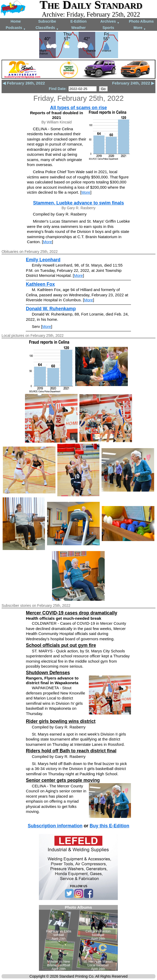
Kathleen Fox (40, 284)
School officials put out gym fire (61, 645)
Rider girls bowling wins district (60, 721)
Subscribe (47, 21)
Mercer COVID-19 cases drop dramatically (71, 613)
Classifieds (47, 28)
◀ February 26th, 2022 (24, 83)
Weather (78, 28)
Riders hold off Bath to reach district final (71, 751)
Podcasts (16, 28)
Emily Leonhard (43, 260)
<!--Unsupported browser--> (78, 938)
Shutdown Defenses (48, 673)
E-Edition (78, 21)
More (140, 28)
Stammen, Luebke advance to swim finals (78, 203)
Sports (108, 28)
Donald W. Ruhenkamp (51, 309)
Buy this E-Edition (110, 826)
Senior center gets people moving (63, 780)
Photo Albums (141, 21)
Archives (110, 22)
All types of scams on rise (79, 108)
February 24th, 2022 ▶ (133, 83)
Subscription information (55, 826)
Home (16, 21)
